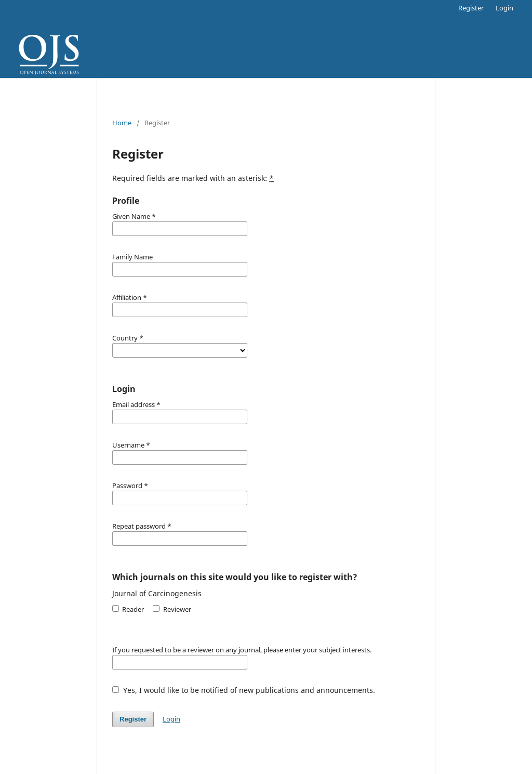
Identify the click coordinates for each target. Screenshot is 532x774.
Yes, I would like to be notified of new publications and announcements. (244, 690)
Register (471, 8)
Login (504, 8)
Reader (128, 609)
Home (122, 123)
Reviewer (172, 609)
